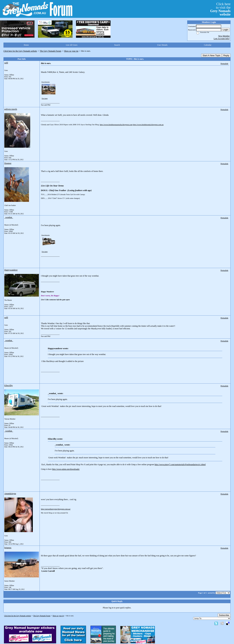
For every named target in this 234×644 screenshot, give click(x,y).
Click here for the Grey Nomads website (20, 51)
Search (117, 45)
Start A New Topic (212, 55)
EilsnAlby (9, 385)
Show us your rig (71, 51)
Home (26, 45)
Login (225, 30)
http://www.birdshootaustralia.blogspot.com (116, 125)
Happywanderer (11, 270)
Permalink (224, 63)
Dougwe (8, 163)
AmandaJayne (10, 494)
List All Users (72, 45)
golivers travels (11, 109)
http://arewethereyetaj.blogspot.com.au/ (56, 509)
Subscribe (224, 615)
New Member (224, 36)
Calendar (208, 45)
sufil (6, 63)
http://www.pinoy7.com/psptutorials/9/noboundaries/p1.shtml (180, 464)
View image (45, 99)
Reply (226, 55)
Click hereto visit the (220, 9)
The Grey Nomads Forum (51, 51)
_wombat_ (9, 217)
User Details (162, 45)
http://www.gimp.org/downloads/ (66, 469)
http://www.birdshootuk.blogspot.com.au (148, 125)
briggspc (8, 548)
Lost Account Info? (222, 39)
